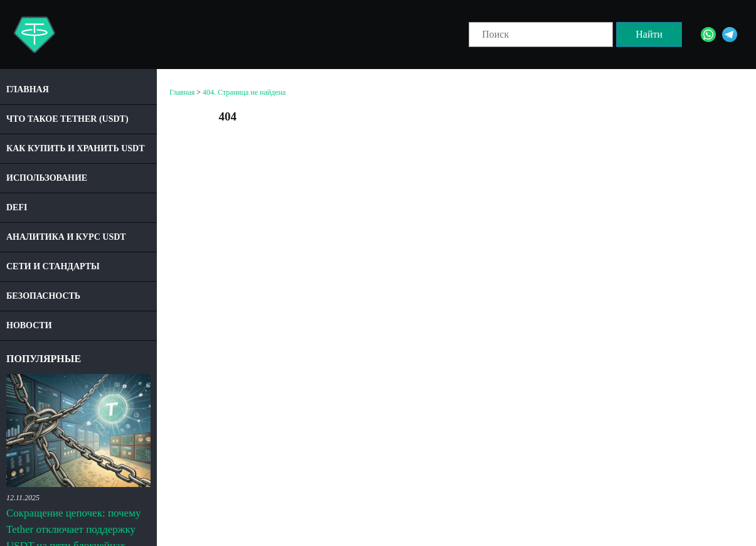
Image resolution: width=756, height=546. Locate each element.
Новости (29, 325)
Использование (47, 178)
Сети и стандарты (53, 266)
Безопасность (43, 296)
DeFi (17, 207)
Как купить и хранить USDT (76, 148)
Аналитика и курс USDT (66, 237)
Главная (28, 89)
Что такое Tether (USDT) (67, 119)
